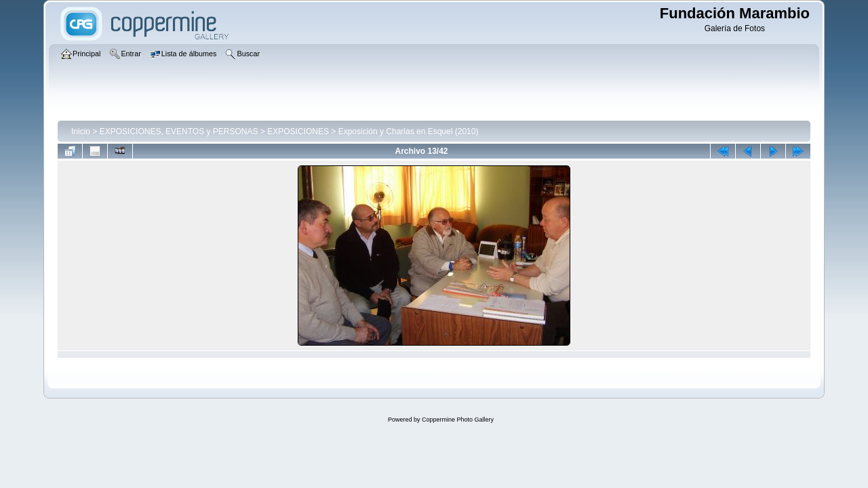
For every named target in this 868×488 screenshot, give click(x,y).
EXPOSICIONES (298, 131)
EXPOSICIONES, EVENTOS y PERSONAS (179, 131)
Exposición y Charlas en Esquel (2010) (409, 131)
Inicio (81, 131)
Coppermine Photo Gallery (458, 420)
